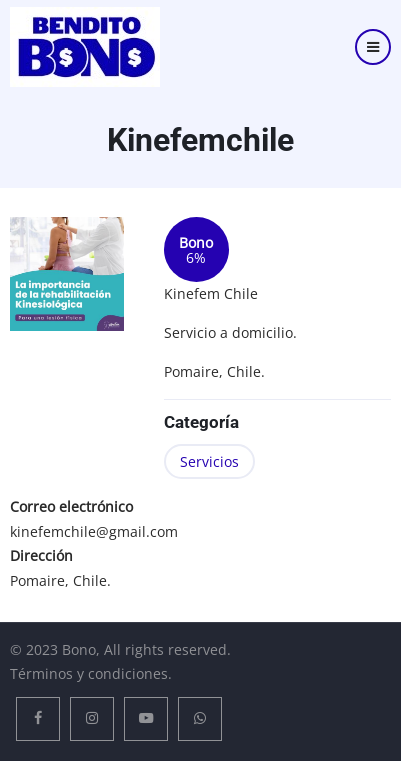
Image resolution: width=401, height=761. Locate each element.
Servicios (209, 461)
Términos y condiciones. (91, 673)
